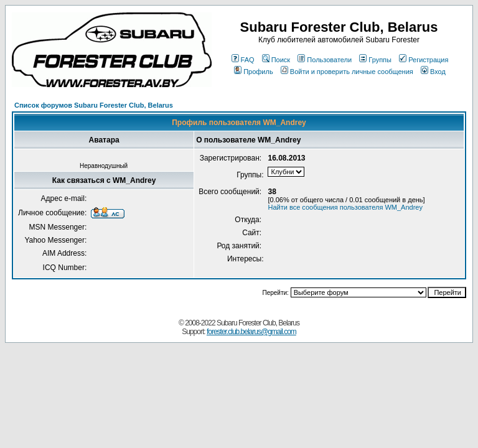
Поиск (276, 60)
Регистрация (424, 60)
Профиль (254, 72)
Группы (375, 60)
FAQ (243, 60)
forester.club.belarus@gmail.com (251, 332)
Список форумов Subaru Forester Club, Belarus (94, 105)
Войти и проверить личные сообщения (347, 72)
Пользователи (325, 60)
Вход (433, 72)
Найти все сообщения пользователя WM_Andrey (345, 207)
